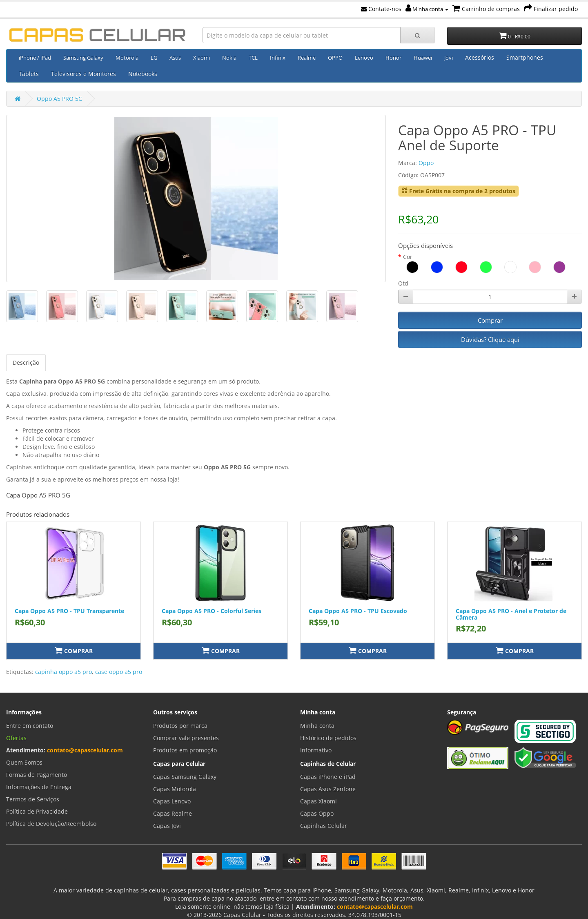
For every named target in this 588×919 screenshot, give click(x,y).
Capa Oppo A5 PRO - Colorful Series (212, 611)
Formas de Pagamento (37, 775)
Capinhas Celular (324, 826)
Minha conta (427, 9)
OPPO (335, 58)
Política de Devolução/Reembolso (51, 824)
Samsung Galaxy (83, 58)
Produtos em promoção (185, 750)
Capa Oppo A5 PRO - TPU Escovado (358, 611)
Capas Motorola (175, 789)
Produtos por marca (180, 726)
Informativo (316, 750)
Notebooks (143, 74)
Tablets (29, 74)
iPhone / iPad (35, 58)
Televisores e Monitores (84, 74)
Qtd (403, 283)
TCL (253, 58)
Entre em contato (30, 726)
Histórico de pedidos (328, 738)
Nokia (229, 58)
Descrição (26, 362)
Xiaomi (202, 58)
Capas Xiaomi (318, 801)
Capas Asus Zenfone (328, 789)
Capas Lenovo (172, 801)
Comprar (490, 320)
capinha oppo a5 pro (63, 672)
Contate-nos (381, 9)
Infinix (278, 58)
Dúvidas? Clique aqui (490, 339)
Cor (408, 257)
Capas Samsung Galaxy (185, 777)
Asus (175, 58)
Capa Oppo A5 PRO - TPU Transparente (69, 611)
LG (154, 58)
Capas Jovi (167, 826)
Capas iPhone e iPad (328, 777)
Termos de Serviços (33, 799)
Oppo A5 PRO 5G (60, 99)
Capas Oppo (317, 813)
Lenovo (364, 58)
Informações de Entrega (39, 787)
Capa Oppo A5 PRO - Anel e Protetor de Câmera (511, 614)
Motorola (127, 58)
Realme (307, 58)
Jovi (449, 58)
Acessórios (480, 57)
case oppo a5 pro (119, 672)
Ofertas (16, 738)
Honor (393, 58)
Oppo (426, 163)
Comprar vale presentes (186, 738)
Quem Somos (24, 762)
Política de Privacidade (37, 811)
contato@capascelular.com (85, 750)
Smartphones (525, 57)
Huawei (423, 58)
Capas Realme (173, 813)
